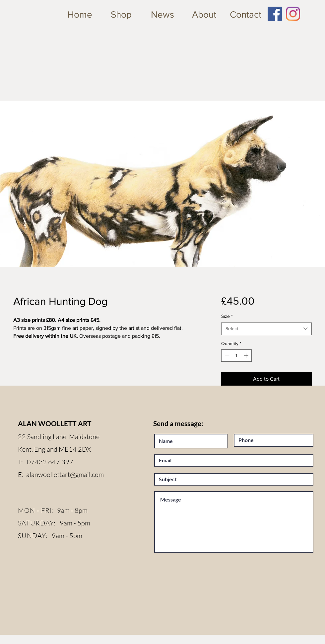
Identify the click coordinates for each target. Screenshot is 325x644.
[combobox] (266, 329)
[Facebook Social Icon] (275, 14)
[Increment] (247, 356)
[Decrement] (226, 356)
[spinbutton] (236, 356)
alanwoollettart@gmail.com (65, 474)
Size (227, 316)
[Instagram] (293, 14)
